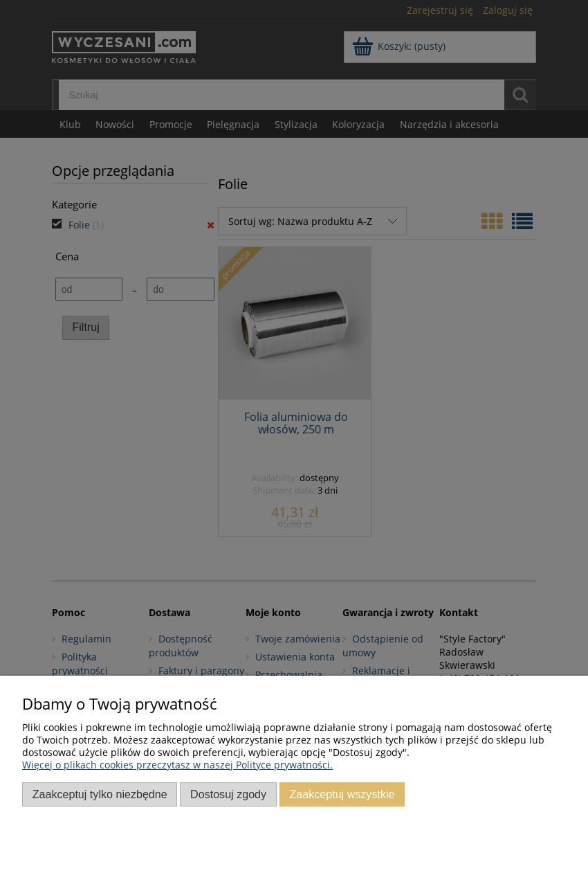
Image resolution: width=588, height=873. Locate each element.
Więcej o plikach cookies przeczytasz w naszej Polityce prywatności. (177, 765)
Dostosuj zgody (228, 794)
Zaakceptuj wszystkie (342, 794)
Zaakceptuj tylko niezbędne (100, 794)
